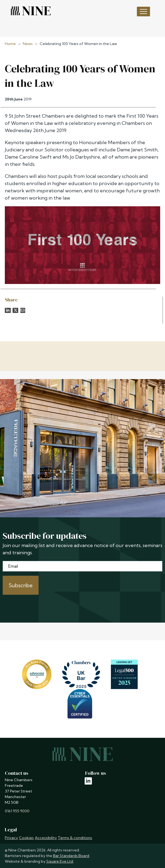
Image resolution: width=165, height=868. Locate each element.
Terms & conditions (75, 838)
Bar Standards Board (71, 856)
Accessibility (46, 838)
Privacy (11, 838)
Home (10, 44)
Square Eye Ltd (60, 861)
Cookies (26, 838)
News (28, 44)
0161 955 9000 (17, 811)
